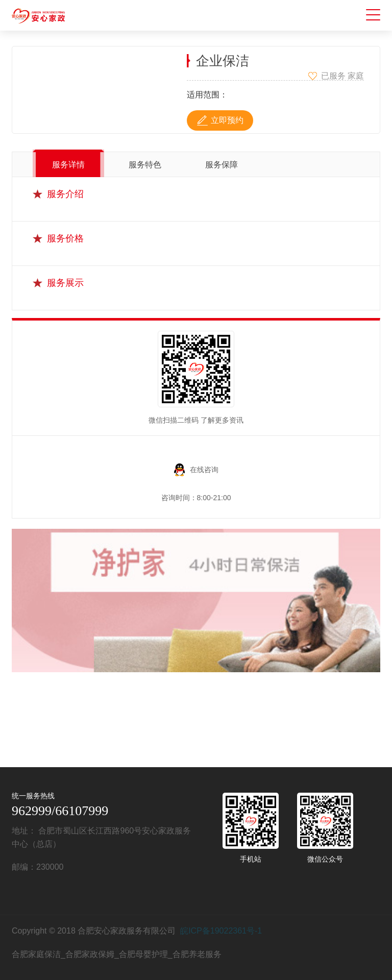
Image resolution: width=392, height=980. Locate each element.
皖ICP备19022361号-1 (221, 931)
